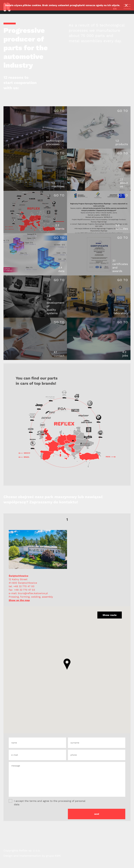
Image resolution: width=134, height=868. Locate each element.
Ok (126, 5)
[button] (67, 664)
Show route (110, 615)
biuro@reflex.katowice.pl (32, 593)
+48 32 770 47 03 (25, 590)
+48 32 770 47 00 (24, 586)
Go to (59, 111)
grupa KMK (53, 856)
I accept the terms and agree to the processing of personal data (47, 802)
